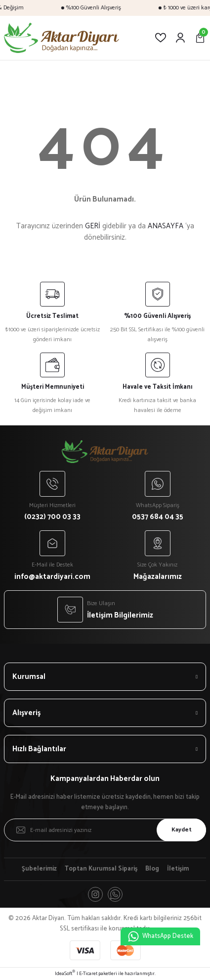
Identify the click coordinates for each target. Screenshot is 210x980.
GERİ (93, 226)
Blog (152, 869)
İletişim (178, 869)
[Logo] (62, 38)
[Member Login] (180, 38)
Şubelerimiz (39, 869)
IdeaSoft (65, 974)
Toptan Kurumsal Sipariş (101, 869)
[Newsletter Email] (105, 830)
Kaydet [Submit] (182, 830)
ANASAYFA (166, 226)
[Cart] (200, 38)
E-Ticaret (88, 974)
